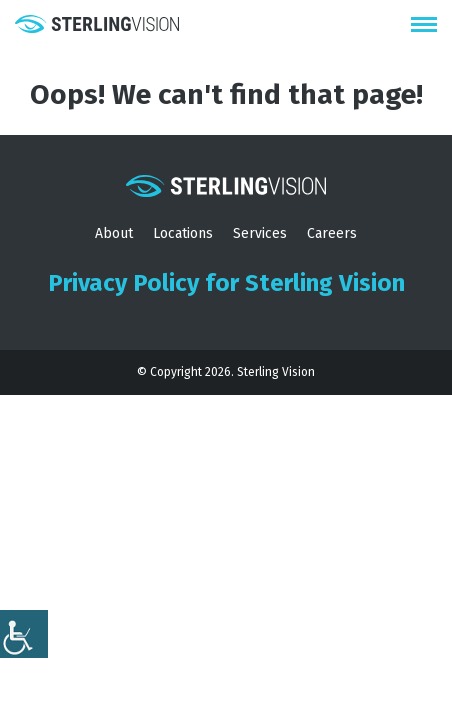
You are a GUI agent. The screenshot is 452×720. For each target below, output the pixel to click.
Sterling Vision (276, 372)
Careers (332, 233)
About (114, 233)
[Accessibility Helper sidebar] (24, 634)
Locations (183, 233)
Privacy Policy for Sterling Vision (226, 283)
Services (260, 233)
